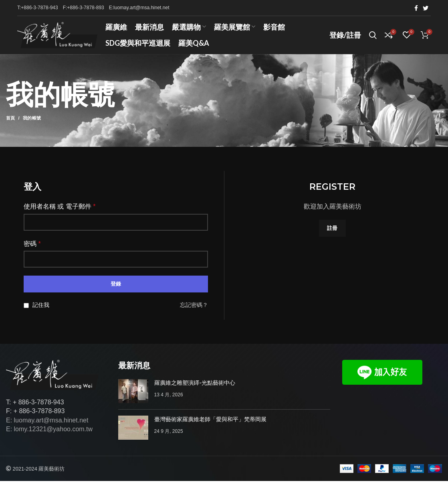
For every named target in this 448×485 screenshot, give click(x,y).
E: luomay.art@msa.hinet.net (47, 424)
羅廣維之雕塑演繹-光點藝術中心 (195, 387)
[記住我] (26, 309)
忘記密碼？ (194, 309)
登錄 (116, 288)
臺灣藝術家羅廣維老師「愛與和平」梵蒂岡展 (210, 423)
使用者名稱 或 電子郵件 (60, 210)
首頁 (11, 122)
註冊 (332, 232)
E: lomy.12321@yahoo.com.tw (49, 433)
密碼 (32, 248)
